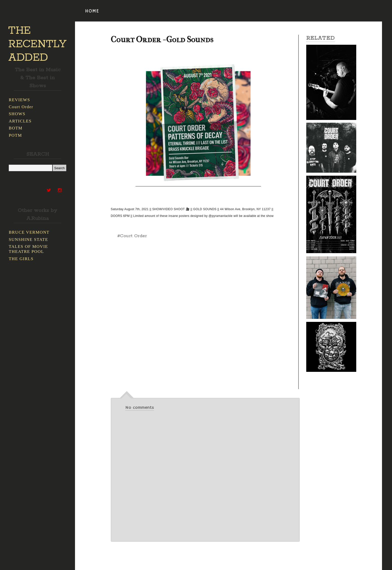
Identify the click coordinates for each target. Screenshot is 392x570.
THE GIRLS (21, 259)
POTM (15, 135)
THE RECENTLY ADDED (37, 44)
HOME (92, 11)
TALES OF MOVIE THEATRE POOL (28, 249)
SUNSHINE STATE (28, 240)
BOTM (16, 128)
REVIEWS (19, 100)
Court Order (21, 107)
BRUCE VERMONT (29, 232)
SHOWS (17, 114)
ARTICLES (20, 121)
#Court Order (132, 236)
